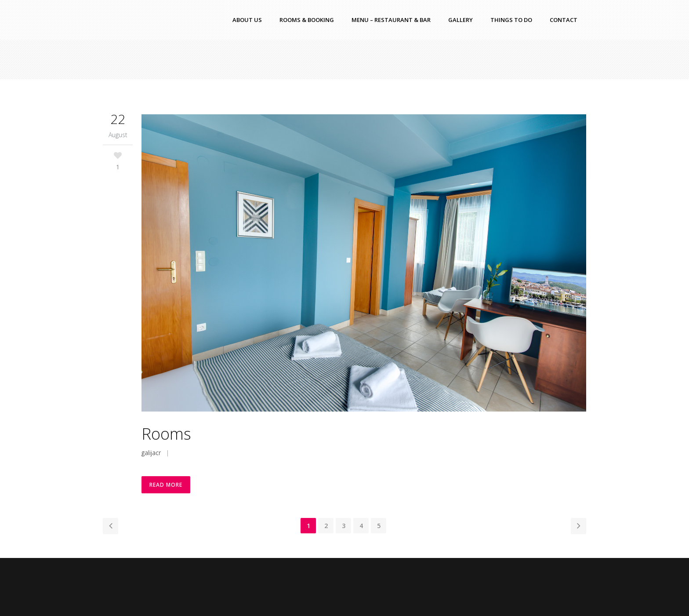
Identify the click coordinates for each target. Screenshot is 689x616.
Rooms (166, 434)
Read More (166, 485)
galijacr (151, 453)
